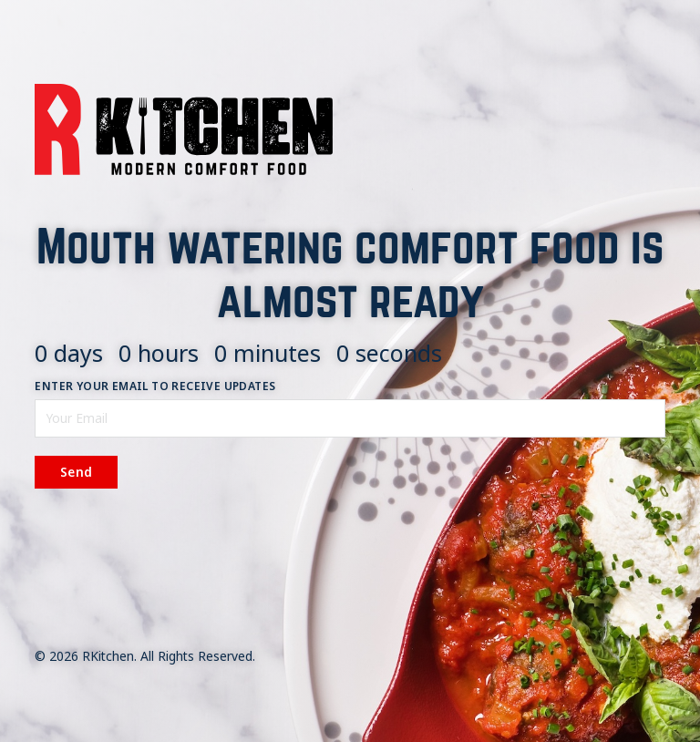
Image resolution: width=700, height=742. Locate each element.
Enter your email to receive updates (155, 386)
